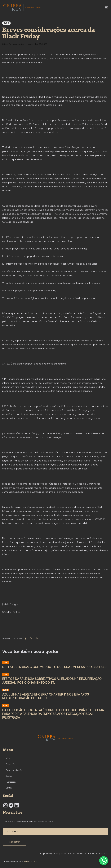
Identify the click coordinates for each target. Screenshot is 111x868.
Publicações (11, 782)
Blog (6, 23)
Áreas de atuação (14, 770)
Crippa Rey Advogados (13, 44)
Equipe (9, 776)
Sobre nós (10, 764)
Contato (9, 788)
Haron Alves (30, 862)
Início (8, 758)
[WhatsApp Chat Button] (104, 861)
